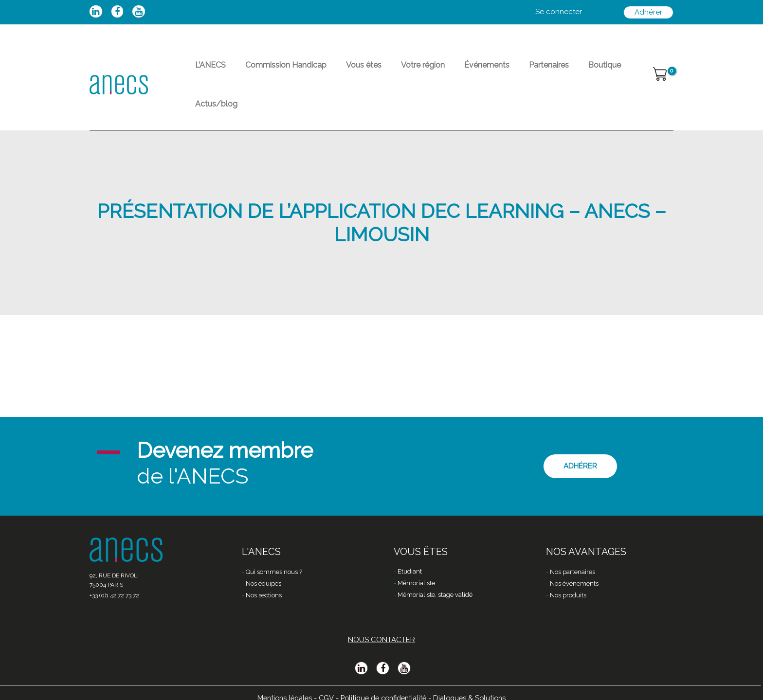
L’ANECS (207, 71)
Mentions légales (279, 684)
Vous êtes (344, 71)
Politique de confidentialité (384, 684)
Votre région (396, 71)
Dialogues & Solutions (475, 684)
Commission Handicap (274, 71)
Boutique (554, 71)
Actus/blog (603, 71)
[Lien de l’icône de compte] (559, 12)
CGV (323, 684)
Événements (452, 71)
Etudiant (410, 559)
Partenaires (506, 71)
